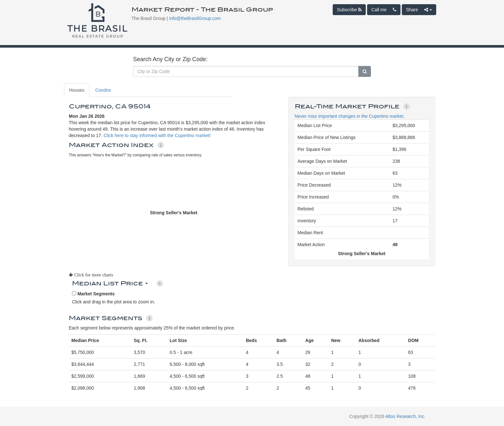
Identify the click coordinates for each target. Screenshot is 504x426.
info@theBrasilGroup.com (195, 18)
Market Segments (93, 294)
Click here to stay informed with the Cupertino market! (157, 135)
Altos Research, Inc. (405, 416)
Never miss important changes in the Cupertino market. (350, 116)
